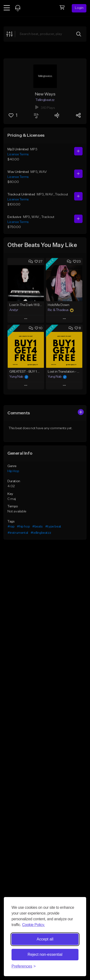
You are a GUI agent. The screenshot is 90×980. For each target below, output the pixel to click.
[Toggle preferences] (24, 966)
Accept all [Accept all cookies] (45, 939)
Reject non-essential (45, 954)
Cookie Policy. (33, 925)
